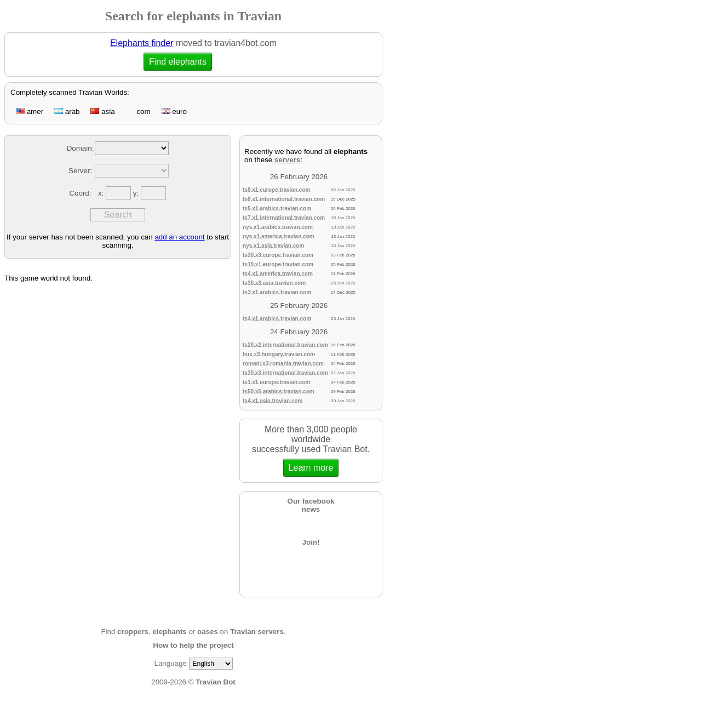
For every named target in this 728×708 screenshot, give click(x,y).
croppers (133, 632)
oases (208, 632)
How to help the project (193, 645)
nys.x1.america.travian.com (279, 236)
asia (102, 112)
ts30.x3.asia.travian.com (274, 283)
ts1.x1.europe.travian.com (276, 382)
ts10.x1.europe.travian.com (278, 264)
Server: (80, 171)
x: (102, 193)
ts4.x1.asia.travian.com (273, 401)
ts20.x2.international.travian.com (285, 345)
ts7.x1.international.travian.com (284, 218)
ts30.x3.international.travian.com (285, 373)
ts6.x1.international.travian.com (284, 199)
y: (137, 193)
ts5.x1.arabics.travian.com (277, 209)
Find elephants (178, 62)
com (138, 112)
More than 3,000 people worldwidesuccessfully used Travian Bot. (311, 451)
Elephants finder (142, 43)
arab (67, 112)
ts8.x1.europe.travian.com (276, 190)
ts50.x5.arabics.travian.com (279, 392)
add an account (179, 237)
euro (174, 112)
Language (170, 663)
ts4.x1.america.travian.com (278, 274)
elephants (170, 632)
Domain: (81, 148)
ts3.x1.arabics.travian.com (277, 292)
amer (30, 112)
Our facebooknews (311, 505)
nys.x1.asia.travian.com (273, 246)
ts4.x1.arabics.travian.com (277, 319)
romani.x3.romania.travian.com (283, 364)
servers (287, 160)
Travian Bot (216, 682)
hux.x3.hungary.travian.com (279, 354)
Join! (311, 542)
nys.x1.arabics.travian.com (278, 227)
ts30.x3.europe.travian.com (278, 255)
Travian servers (257, 632)
